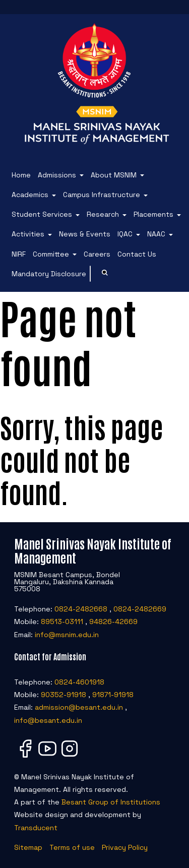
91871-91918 (113, 695)
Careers (97, 254)
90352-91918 (64, 695)
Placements (153, 214)
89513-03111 (62, 622)
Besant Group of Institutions (111, 802)
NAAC (156, 234)
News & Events (85, 234)
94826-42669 (113, 622)
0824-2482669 (140, 609)
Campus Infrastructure (102, 195)
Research (103, 214)
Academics (30, 195)
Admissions (57, 175)
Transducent (36, 828)
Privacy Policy (125, 847)
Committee (51, 254)
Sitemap (28, 847)
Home (21, 175)
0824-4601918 (79, 682)
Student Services (42, 214)
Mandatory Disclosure (49, 274)
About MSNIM (114, 175)
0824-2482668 (81, 609)
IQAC (125, 234)
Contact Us (137, 254)
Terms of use (72, 847)
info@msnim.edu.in (67, 635)
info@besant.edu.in (48, 720)
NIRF (19, 254)
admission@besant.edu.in (79, 707)
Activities (28, 234)
